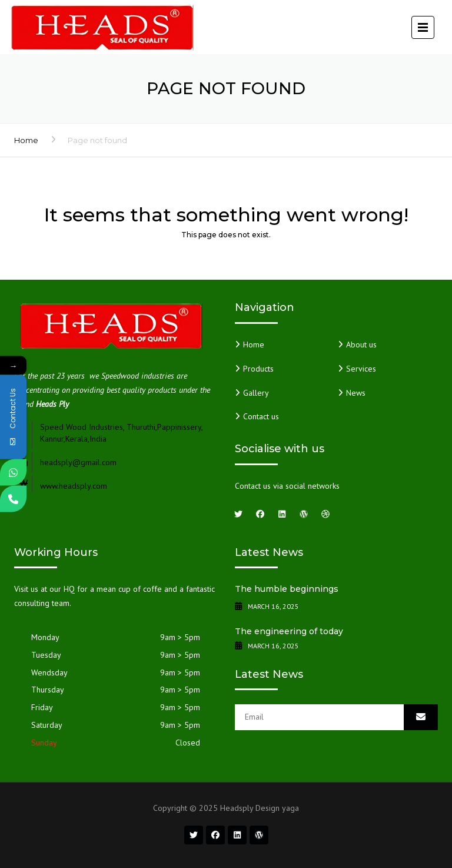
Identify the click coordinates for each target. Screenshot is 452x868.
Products (258, 369)
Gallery (256, 393)
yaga (290, 808)
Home (26, 140)
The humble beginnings (287, 589)
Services (361, 369)
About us (361, 344)
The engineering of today (289, 631)
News (356, 393)
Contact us (261, 416)
